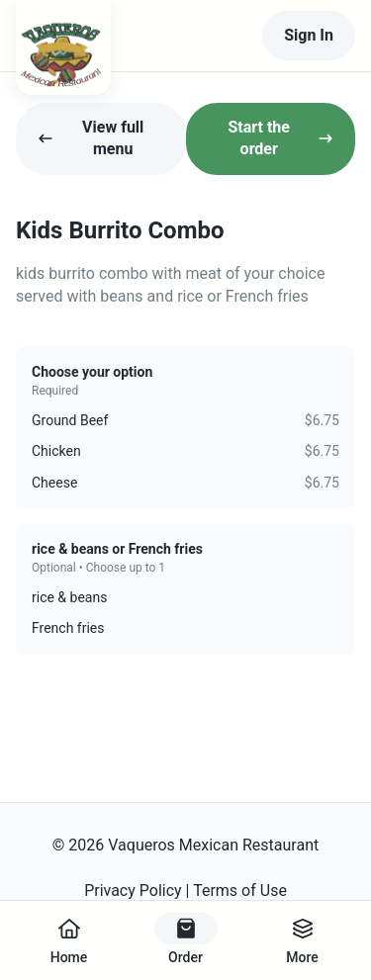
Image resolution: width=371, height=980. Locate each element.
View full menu (91, 138)
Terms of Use (240, 891)
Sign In (309, 35)
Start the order (280, 138)
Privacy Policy (133, 891)
